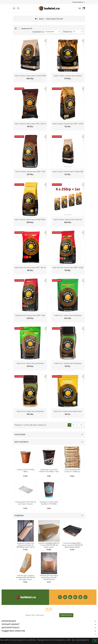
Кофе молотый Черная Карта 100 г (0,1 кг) (30, 267)
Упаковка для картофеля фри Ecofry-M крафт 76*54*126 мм (49, 577)
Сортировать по (38, 32)
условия (4, 642)
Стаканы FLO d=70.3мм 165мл (26, 470)
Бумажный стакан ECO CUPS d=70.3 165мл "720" (49, 470)
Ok (95, 641)
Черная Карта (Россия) (54, 19)
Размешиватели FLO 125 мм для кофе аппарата (26, 502)
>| (81, 424)
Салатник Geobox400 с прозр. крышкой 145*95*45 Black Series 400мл (72, 545)
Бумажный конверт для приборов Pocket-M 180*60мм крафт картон (26, 545)
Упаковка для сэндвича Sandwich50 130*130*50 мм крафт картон (26, 577)
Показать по (68, 32)
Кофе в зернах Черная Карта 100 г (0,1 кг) (30, 124)
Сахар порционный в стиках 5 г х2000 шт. (72, 470)
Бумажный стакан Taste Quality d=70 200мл (49, 502)
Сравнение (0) (27, 29)
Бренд (41, 19)
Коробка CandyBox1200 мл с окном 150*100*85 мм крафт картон (49, 545)
